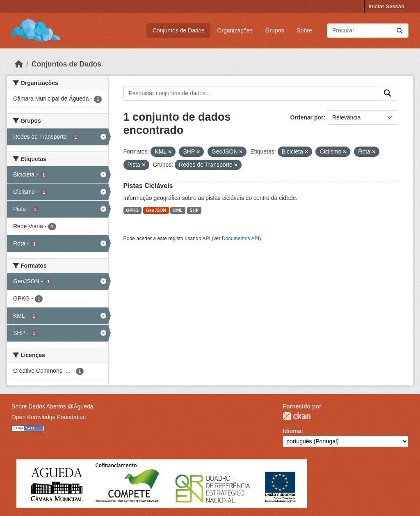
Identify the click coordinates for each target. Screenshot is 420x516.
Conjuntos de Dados (179, 30)
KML (178, 210)
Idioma (292, 431)
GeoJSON (156, 210)
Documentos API (241, 239)
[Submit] (399, 31)
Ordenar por (307, 117)
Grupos (275, 30)
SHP (194, 210)
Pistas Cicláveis (148, 186)
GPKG (132, 210)
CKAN (297, 416)
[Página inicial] (19, 64)
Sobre (304, 30)
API (206, 239)
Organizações (235, 30)
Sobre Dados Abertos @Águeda (52, 406)
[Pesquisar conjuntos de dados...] (368, 31)
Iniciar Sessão (387, 6)
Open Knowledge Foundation (49, 417)
